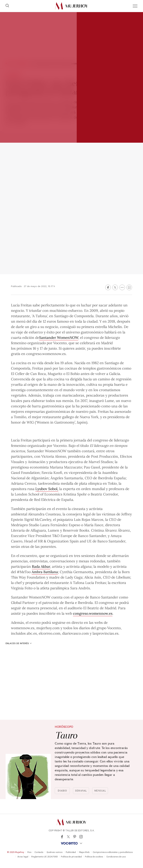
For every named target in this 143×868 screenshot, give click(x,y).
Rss (29, 852)
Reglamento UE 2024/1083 (45, 857)
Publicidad (71, 852)
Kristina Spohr (75, 494)
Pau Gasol (92, 467)
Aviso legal (23, 857)
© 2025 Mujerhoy (16, 852)
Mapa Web (84, 852)
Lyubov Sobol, (47, 489)
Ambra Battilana (45, 572)
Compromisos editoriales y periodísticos (113, 852)
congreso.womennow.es (93, 613)
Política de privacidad (71, 857)
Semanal (81, 791)
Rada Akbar (41, 566)
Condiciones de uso (116, 857)
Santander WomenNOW (59, 337)
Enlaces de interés (19, 643)
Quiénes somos (54, 852)
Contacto (39, 852)
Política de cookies (94, 857)
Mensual (100, 791)
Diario (62, 791)
